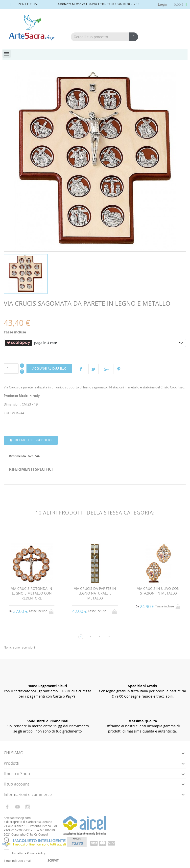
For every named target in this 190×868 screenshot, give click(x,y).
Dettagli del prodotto (33, 440)
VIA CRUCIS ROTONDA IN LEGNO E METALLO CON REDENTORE (32, 593)
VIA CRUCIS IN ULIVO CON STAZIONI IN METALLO (158, 591)
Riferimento (17, 456)
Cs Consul (41, 834)
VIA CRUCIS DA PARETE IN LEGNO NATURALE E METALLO (95, 593)
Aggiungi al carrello (49, 368)
